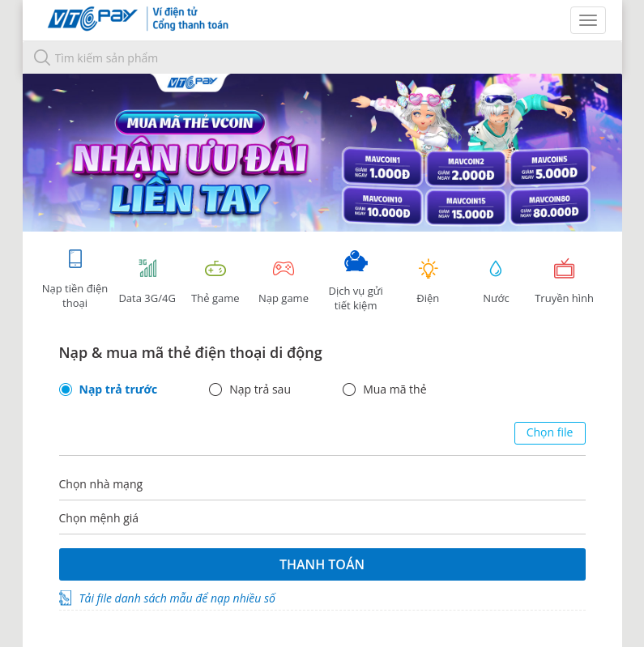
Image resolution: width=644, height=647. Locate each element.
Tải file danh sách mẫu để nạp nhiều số (177, 598)
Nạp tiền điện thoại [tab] (75, 279)
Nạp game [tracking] (284, 281)
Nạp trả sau (260, 389)
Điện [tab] (428, 281)
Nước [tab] (496, 281)
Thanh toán (322, 564)
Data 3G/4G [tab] (147, 281)
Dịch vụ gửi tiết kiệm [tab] (356, 281)
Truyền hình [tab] (565, 281)
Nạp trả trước (119, 389)
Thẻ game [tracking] (215, 281)
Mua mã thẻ (395, 389)
